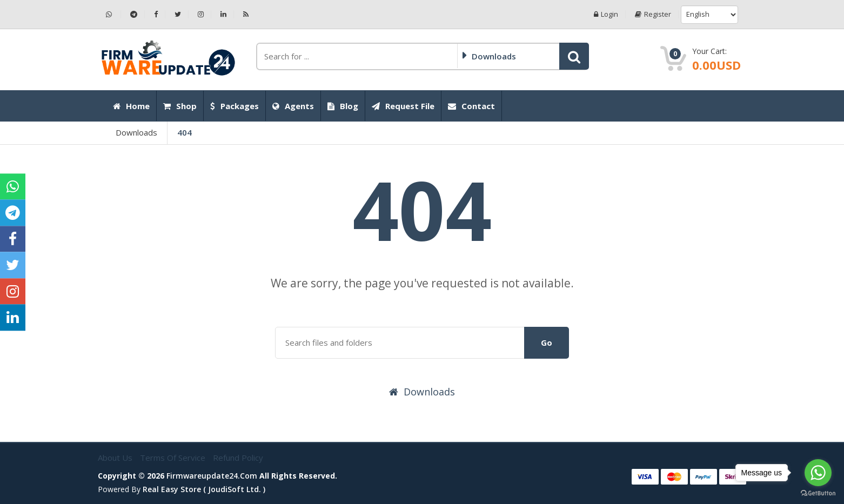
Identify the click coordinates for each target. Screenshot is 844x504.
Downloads (136, 132)
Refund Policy (238, 458)
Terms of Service (174, 458)
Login (606, 14)
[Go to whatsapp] (818, 473)
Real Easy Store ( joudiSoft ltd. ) (204, 489)
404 (185, 132)
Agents (293, 106)
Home (131, 106)
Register (653, 14)
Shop (180, 106)
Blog (343, 106)
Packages (235, 106)
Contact (471, 106)
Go (547, 342)
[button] (574, 56)
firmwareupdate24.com (212, 476)
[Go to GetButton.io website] (818, 493)
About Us (116, 458)
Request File (403, 106)
